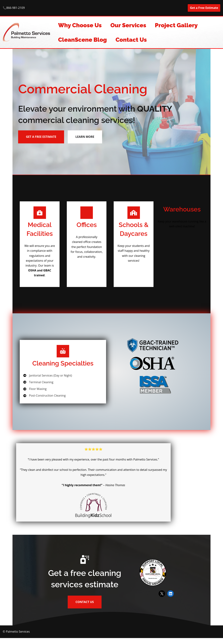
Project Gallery (176, 25)
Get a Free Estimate (204, 8)
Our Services (128, 25)
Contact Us (131, 40)
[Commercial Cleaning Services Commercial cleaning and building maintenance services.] (27, 32)
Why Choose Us (80, 25)
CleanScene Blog (83, 40)
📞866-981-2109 (14, 8)
